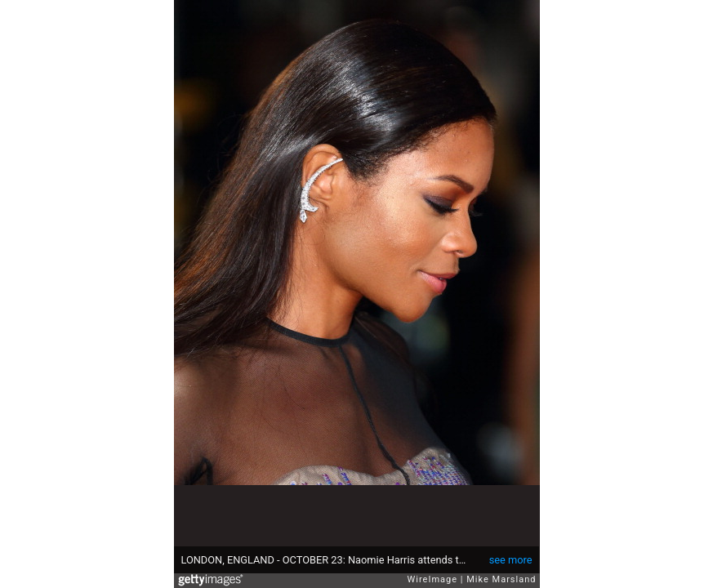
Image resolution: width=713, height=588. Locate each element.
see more (511, 560)
